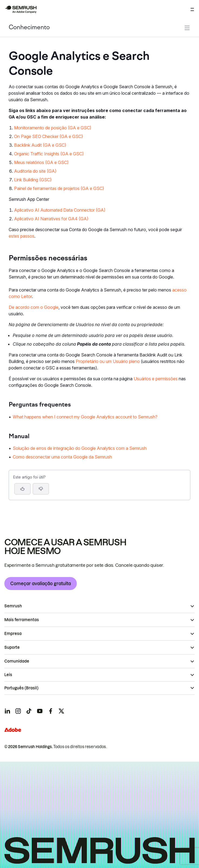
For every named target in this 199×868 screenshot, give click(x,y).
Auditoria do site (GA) (35, 171)
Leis (8, 675)
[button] (41, 489)
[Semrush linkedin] (7, 711)
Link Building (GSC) (33, 180)
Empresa (13, 634)
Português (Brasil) (21, 688)
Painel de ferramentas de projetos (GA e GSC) (59, 188)
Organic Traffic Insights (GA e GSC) (49, 154)
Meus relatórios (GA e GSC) (41, 162)
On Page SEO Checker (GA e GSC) (49, 136)
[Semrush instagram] (18, 711)
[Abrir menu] (192, 9)
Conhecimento (29, 28)
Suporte (12, 647)
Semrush (13, 606)
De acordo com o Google (34, 307)
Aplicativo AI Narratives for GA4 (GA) (51, 219)
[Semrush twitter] (61, 711)
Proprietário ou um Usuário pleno (108, 361)
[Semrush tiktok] (29, 711)
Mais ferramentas (22, 620)
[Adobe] (13, 730)
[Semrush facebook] (51, 711)
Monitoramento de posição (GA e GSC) (53, 128)
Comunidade (17, 661)
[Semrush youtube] (40, 711)
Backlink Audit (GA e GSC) (40, 145)
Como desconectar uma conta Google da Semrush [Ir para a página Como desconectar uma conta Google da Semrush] (62, 457)
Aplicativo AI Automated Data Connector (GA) (60, 210)
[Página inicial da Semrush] (21, 9)
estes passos (21, 236)
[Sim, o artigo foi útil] (22, 489)
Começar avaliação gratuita (41, 584)
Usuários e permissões (156, 379)
